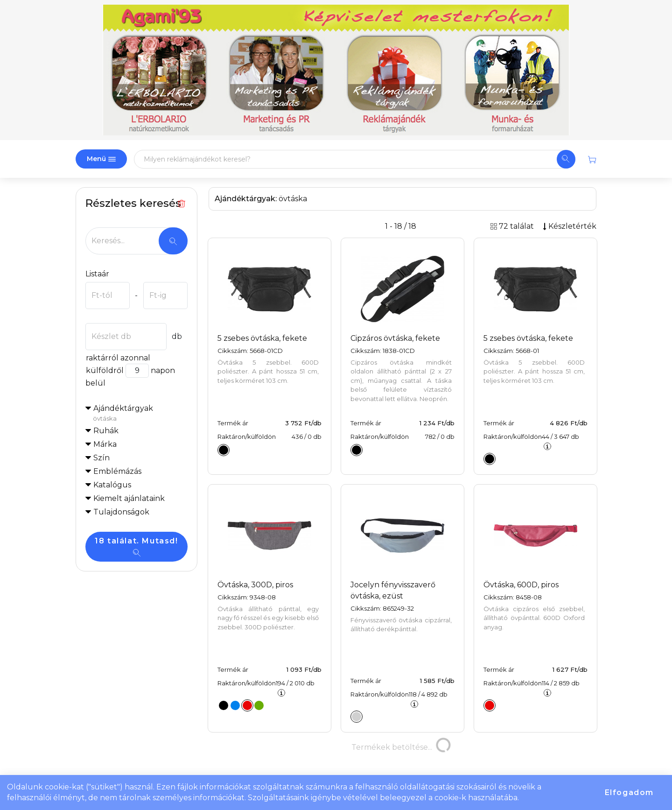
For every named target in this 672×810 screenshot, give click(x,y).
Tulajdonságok (121, 512)
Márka (105, 444)
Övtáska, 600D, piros (521, 585)
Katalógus (112, 485)
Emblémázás (117, 471)
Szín (101, 458)
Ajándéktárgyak (140, 414)
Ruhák (106, 431)
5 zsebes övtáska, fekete (262, 338)
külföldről (105, 370)
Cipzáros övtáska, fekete (395, 338)
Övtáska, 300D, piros (255, 585)
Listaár (97, 274)
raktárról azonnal (118, 358)
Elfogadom (629, 792)
